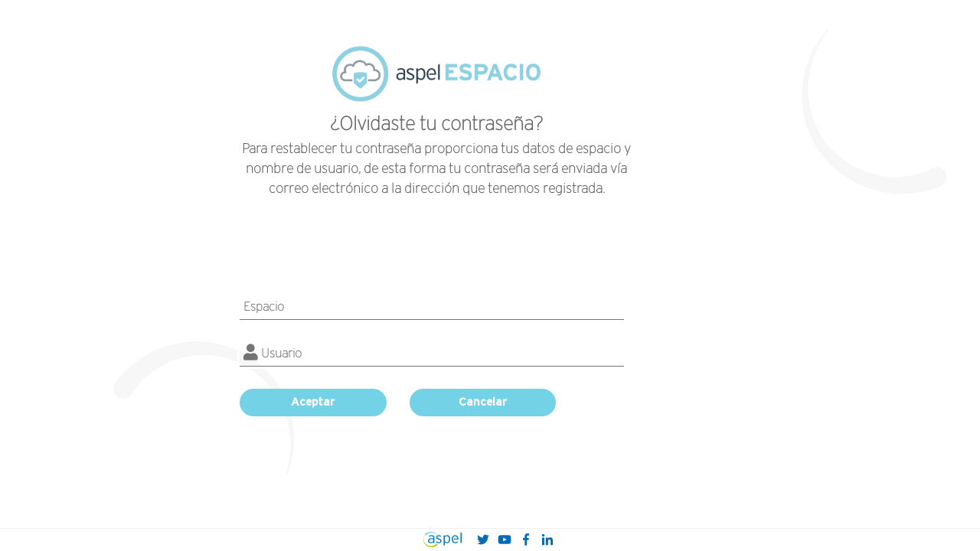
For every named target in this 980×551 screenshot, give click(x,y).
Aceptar (313, 401)
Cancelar (483, 401)
